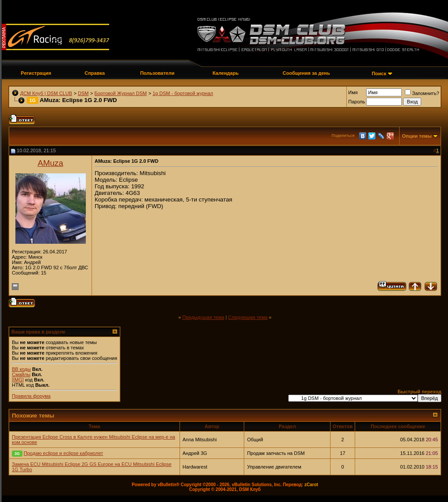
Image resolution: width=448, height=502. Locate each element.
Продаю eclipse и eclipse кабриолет (63, 453)
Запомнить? (422, 93)
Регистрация (36, 73)
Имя (353, 92)
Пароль (356, 102)
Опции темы (417, 136)
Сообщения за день (306, 73)
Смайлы (21, 374)
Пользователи (157, 73)
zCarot (311, 485)
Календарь (226, 73)
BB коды (21, 369)
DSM (83, 93)
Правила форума (31, 396)
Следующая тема (248, 317)
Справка (95, 73)
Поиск (379, 73)
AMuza (50, 163)
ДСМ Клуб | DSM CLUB (46, 93)
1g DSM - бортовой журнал (183, 93)
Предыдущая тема (203, 317)
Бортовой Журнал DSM (121, 93)
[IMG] (18, 380)
